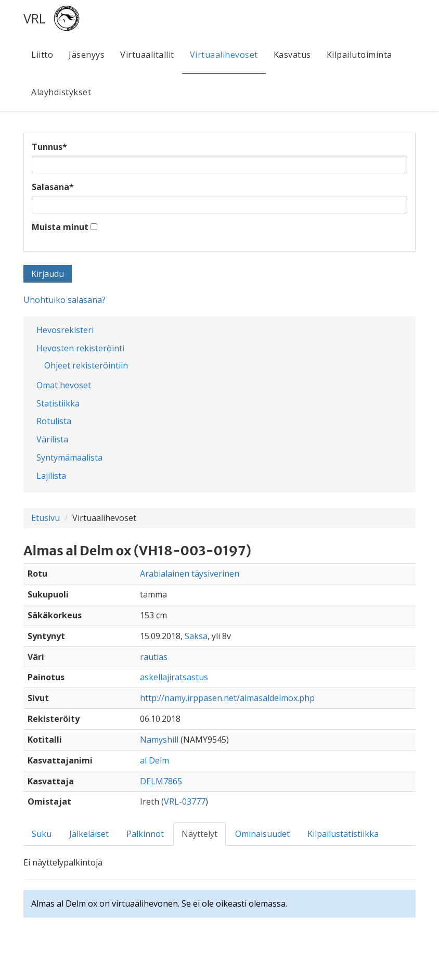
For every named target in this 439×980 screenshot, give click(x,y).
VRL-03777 (185, 801)
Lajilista (51, 476)
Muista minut (60, 227)
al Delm (154, 760)
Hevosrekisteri (65, 330)
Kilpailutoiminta (359, 55)
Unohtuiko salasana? (64, 300)
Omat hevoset (64, 385)
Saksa (196, 636)
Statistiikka (58, 403)
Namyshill (159, 740)
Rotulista (54, 421)
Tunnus (49, 147)
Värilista (52, 439)
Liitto (42, 55)
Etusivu (46, 518)
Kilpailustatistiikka (343, 834)
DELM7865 (161, 781)
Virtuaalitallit (147, 55)
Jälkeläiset (89, 834)
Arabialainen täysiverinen (190, 574)
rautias (154, 657)
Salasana (53, 187)
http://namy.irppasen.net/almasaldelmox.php (227, 698)
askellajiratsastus (174, 677)
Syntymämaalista (69, 457)
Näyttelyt (199, 834)
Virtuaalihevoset (224, 55)
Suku (42, 834)
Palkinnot (145, 834)
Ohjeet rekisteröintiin (86, 365)
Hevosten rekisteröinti (80, 348)
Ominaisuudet (262, 834)
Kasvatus (292, 55)
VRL (35, 18)
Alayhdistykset (61, 92)
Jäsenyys (87, 55)
